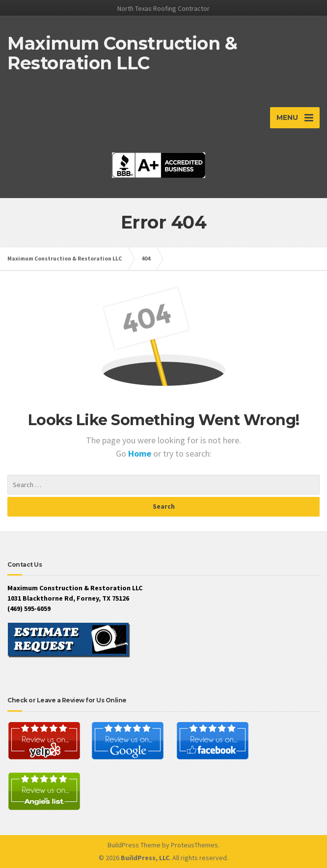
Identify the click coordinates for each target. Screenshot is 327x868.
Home (141, 453)
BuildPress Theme (134, 845)
